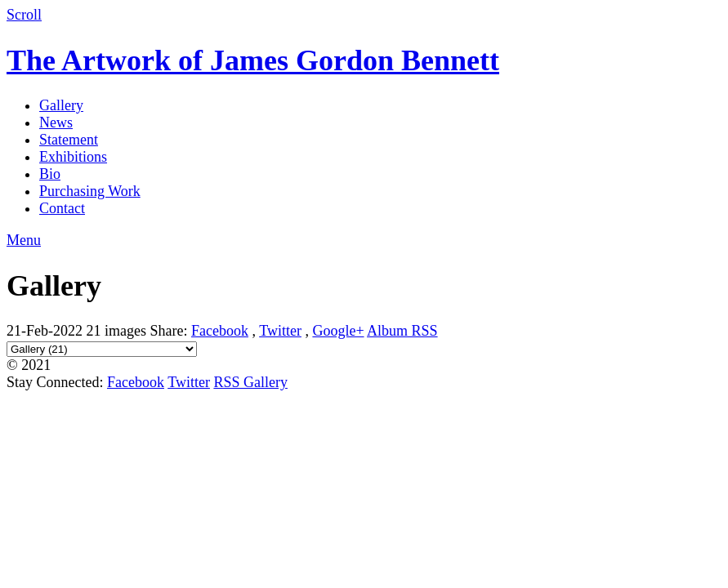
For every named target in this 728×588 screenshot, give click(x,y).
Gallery (61, 105)
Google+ (338, 331)
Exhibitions (73, 157)
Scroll (24, 15)
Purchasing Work (90, 191)
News (56, 122)
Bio (50, 174)
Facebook (220, 331)
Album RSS (402, 331)
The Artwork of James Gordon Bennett (253, 60)
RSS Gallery (250, 382)
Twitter (280, 331)
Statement (69, 140)
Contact (62, 208)
